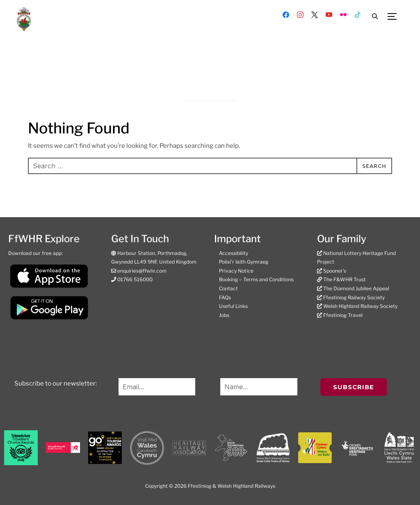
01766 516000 (134, 279)
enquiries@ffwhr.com (141, 271)
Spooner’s (335, 271)
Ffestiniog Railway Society (354, 297)
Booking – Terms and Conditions (256, 279)
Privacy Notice (236, 271)
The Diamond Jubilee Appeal (356, 288)
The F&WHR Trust (345, 279)
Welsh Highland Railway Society (360, 306)
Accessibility (234, 253)
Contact (228, 288)
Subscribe (354, 387)
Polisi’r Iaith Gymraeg (244, 262)
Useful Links (233, 306)
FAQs (225, 297)
